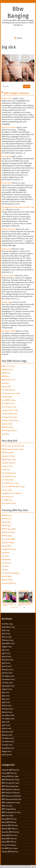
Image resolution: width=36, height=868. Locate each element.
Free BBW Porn (8, 404)
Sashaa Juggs (7, 302)
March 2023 (6, 657)
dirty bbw (6, 553)
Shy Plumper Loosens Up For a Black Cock (18, 63)
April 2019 (6, 702)
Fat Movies (6, 563)
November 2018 (8, 719)
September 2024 (8, 627)
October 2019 (7, 683)
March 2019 (6, 706)
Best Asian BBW (8, 539)
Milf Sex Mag (7, 427)
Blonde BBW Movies (10, 826)
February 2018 (7, 732)
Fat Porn (5, 566)
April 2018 (6, 725)
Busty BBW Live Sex (9, 835)
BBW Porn (6, 373)
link (34, 838)
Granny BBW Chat (9, 414)
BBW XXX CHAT (9, 380)
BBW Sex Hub (7, 453)
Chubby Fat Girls (9, 549)
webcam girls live (9, 583)
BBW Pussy (6, 526)
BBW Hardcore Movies (11, 790)
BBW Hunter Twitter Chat (13, 449)
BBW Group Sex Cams (10, 783)
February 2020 (8, 670)
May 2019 (6, 699)
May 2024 (6, 630)
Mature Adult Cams (10, 421)
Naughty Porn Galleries (12, 493)
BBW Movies (7, 370)
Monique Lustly (8, 331)
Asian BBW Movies (9, 773)
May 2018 (5, 722)
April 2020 (6, 663)
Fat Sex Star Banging (10, 573)
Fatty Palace (7, 576)
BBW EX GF (7, 519)
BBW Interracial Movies (11, 796)
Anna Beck (6, 156)
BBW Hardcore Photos (11, 793)
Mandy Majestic (8, 229)
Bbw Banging (18, 12)
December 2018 (8, 715)
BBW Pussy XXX (8, 529)
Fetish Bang (7, 397)
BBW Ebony (7, 515)
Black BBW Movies (9, 819)
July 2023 (5, 650)
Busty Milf (6, 387)
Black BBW (6, 546)
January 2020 (7, 673)
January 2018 (7, 735)
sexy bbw (5, 434)
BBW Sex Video (8, 816)
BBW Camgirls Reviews (16, 93)
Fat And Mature (8, 390)
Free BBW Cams (8, 400)
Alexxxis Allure (8, 276)
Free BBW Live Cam (10, 483)
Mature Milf (7, 424)
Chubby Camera (8, 463)
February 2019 (7, 709)
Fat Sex (5, 570)
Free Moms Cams (9, 407)
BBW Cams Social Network (13, 446)
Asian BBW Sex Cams (10, 776)
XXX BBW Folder (9, 504)
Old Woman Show (9, 431)
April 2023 (6, 653)
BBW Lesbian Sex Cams (11, 803)
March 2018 (6, 729)
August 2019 (7, 689)
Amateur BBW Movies (10, 770)
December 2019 (8, 676)
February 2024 (7, 640)
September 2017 (8, 748)
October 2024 (7, 624)
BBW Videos (7, 536)
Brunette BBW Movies (10, 832)
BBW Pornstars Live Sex (11, 812)
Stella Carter (7, 99)
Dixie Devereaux (9, 127)
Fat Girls (5, 556)
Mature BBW (7, 580)
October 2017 (7, 745)
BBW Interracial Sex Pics (11, 799)
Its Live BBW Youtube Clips (13, 487)
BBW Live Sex (7, 806)
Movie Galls (7, 490)
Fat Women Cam (9, 476)
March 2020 (7, 666)
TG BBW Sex (7, 500)
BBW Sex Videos (8, 532)
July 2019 (5, 693)
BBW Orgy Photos (9, 809)
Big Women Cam (9, 460)
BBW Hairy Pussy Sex (10, 786)
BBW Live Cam (8, 366)
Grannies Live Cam (10, 410)
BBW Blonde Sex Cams (11, 780)
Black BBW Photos (9, 822)
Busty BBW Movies (16, 74)
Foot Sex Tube (7, 480)
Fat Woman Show (9, 473)
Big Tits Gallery (8, 543)
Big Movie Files (8, 456)
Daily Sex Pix (7, 466)
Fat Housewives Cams (11, 393)
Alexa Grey (6, 249)
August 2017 (7, 751)
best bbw (5, 383)
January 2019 (7, 712)
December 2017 (8, 738)
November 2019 (8, 679)
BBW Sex (5, 377)
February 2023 (7, 660)
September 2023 (8, 643)
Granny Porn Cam (9, 417)
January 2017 (7, 755)
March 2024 (7, 637)
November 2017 (8, 742)
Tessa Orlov (7, 183)
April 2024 (6, 634)
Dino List (6, 470)
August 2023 (7, 647)
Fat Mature (6, 560)
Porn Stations (7, 497)
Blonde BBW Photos (10, 829)
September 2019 (8, 686)
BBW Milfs (6, 522)
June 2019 (6, 696)
